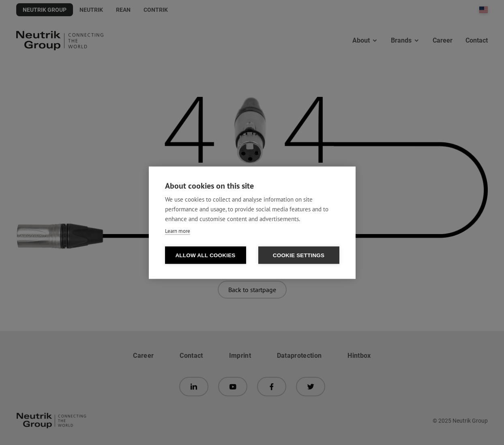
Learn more (178, 231)
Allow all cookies (205, 255)
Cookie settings (299, 255)
